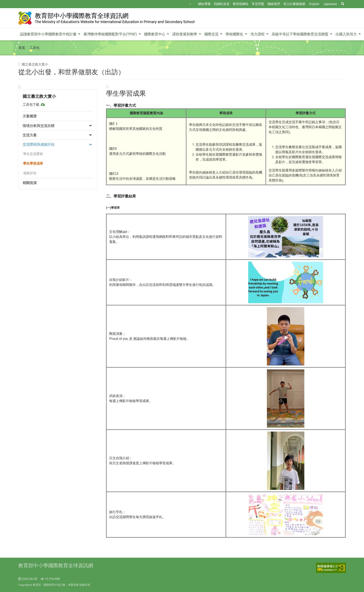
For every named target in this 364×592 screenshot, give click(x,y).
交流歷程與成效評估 (39, 144)
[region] (58, 137)
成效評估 (29, 173)
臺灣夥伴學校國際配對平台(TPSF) (111, 34)
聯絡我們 (274, 4)
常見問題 (258, 4)
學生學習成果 (33, 163)
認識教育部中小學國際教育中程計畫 (49, 34)
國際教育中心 (155, 34)
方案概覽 (30, 116)
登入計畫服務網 (294, 4)
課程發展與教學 (185, 34)
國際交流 (212, 34)
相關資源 (30, 183)
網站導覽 (204, 4)
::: (190, 4)
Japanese (330, 4)
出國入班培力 (347, 34)
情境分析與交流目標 (39, 126)
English (314, 4)
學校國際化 (235, 34)
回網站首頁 (222, 4)
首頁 (22, 48)
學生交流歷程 (33, 154)
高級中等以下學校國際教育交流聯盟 (300, 34)
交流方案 (30, 135)
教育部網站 (241, 4)
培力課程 (258, 34)
